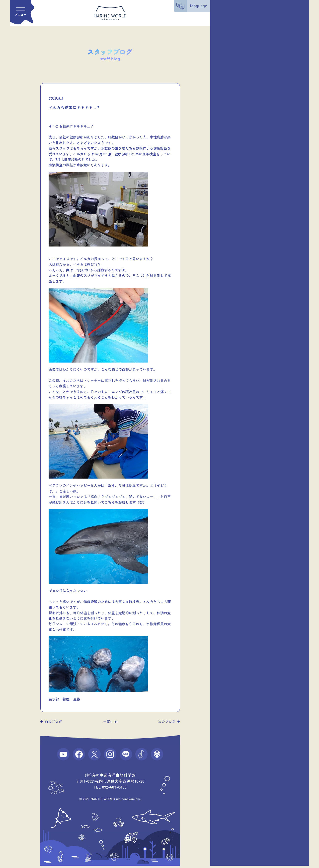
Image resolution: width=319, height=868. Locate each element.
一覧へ (108, 721)
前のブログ (53, 721)
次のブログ (167, 721)
